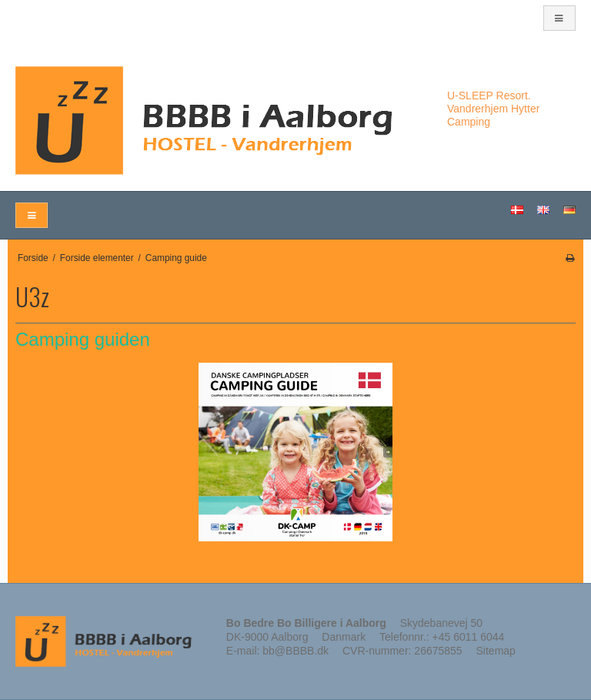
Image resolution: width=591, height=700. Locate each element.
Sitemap (496, 651)
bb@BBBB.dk (295, 651)
